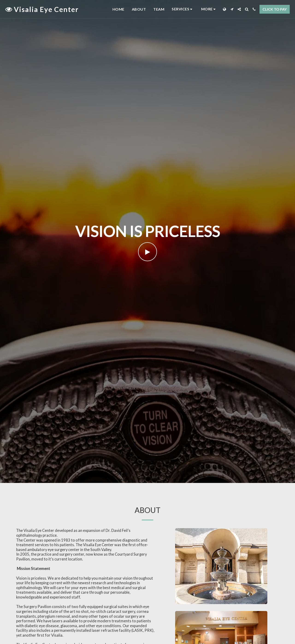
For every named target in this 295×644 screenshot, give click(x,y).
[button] (183, 9)
